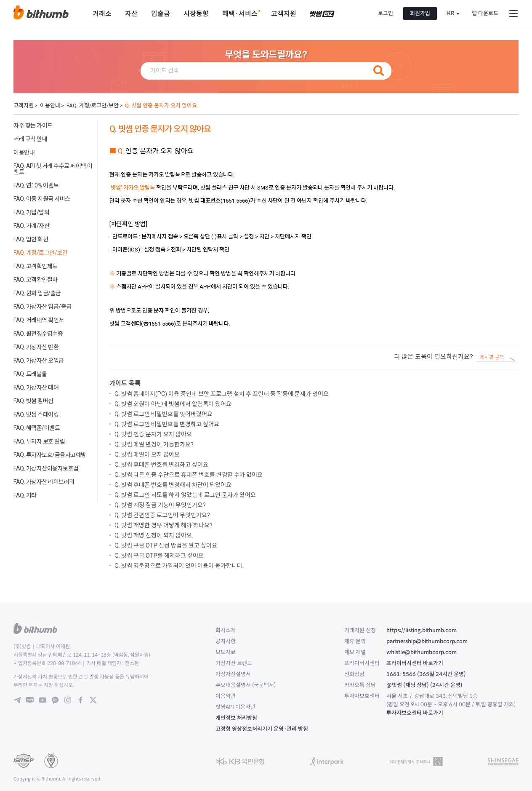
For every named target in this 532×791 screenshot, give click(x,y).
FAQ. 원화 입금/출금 (37, 293)
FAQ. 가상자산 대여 (36, 387)
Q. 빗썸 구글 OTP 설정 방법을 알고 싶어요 (166, 545)
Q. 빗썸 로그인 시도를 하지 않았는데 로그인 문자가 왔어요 (185, 495)
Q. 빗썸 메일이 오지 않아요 (147, 454)
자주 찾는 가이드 (33, 126)
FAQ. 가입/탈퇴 (31, 212)
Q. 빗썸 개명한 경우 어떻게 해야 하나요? (164, 525)
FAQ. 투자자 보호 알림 (39, 441)
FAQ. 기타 (25, 495)
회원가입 (420, 13)
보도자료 (226, 652)
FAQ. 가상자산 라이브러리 (44, 482)
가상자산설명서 (233, 674)
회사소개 (226, 630)
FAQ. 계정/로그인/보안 (93, 106)
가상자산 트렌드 (234, 663)
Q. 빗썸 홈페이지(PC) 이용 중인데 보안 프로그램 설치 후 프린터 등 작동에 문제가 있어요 (222, 394)
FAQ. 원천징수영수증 (38, 334)
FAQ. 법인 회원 (31, 239)
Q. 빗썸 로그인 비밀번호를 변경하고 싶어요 (167, 424)
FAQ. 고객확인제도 (36, 266)
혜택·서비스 (240, 14)
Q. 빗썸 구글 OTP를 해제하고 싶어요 (159, 556)
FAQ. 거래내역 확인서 (39, 320)
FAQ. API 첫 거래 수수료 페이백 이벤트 (53, 169)
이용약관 (226, 696)
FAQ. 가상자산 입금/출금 (43, 307)
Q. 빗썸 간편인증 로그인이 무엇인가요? (162, 515)
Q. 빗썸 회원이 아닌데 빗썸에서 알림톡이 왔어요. (174, 404)
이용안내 (50, 106)
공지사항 (226, 641)
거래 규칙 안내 (30, 139)
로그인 (386, 13)
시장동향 (196, 14)
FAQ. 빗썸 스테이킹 (36, 414)
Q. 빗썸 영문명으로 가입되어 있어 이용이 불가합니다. (179, 566)
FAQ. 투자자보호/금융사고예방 (50, 455)
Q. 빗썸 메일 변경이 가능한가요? (154, 444)
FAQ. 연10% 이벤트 (36, 185)
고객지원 (284, 14)
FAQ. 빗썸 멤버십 (33, 401)
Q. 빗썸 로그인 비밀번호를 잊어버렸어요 (164, 414)
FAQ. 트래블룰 (30, 374)
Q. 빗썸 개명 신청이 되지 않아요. (154, 535)
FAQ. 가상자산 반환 (36, 347)
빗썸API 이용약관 (235, 707)
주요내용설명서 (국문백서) (246, 685)
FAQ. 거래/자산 (31, 226)
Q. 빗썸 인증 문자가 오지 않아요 (161, 106)
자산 (131, 14)
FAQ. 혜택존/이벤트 (37, 428)
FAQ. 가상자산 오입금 (39, 361)
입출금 (161, 14)
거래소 (102, 14)
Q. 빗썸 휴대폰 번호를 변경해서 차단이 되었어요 (173, 485)
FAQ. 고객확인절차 (36, 280)
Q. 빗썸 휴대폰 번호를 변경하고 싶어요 (161, 465)
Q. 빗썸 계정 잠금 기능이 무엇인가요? (160, 505)
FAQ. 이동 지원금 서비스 (42, 199)
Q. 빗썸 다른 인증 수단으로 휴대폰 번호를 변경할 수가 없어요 (189, 475)
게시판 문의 (492, 357)
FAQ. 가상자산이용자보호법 (46, 468)
